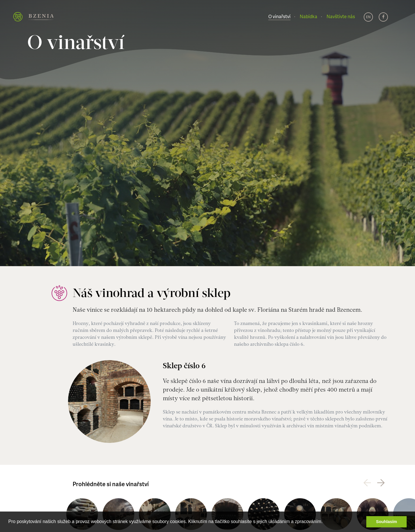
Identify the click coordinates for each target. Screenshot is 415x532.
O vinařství (279, 16)
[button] (325, 522)
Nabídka (309, 16)
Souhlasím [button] (387, 522)
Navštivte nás (341, 16)
